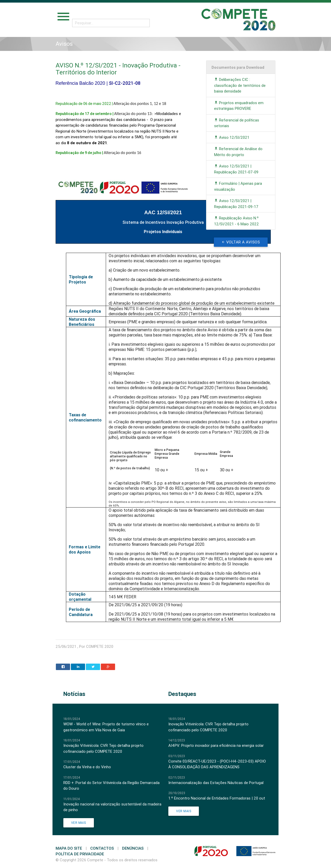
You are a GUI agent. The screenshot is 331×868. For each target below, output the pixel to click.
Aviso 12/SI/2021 (232, 137)
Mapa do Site (69, 848)
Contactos (102, 848)
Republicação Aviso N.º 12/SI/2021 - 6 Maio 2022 (236, 221)
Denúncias (133, 848)
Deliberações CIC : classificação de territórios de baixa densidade (240, 85)
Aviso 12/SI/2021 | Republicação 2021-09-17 (236, 204)
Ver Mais (79, 823)
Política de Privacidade (80, 854)
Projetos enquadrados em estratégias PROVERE (239, 106)
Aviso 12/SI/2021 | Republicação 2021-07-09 (236, 169)
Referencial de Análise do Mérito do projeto (238, 152)
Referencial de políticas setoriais (237, 123)
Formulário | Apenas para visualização (238, 186)
